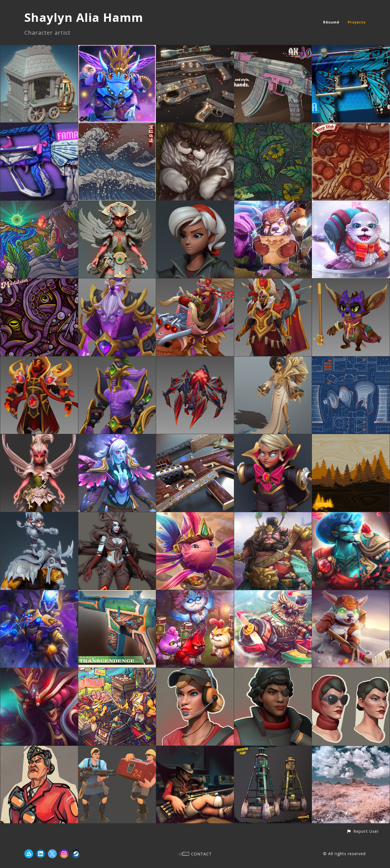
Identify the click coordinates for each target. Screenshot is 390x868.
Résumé (331, 22)
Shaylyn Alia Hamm (84, 17)
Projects (357, 22)
